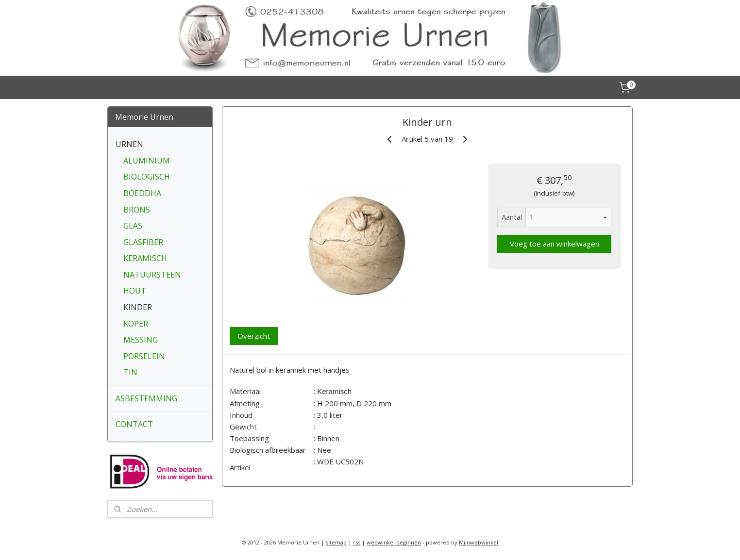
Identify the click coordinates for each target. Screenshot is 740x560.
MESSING (141, 340)
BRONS (137, 210)
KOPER (136, 324)
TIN (130, 372)
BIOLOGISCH (147, 177)
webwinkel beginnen (394, 542)
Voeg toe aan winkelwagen (554, 244)
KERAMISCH (145, 258)
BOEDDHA (142, 193)
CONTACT (134, 424)
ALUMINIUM (147, 161)
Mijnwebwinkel (479, 542)
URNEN (129, 144)
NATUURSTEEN (152, 275)
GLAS (133, 226)
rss (357, 542)
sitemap (336, 542)
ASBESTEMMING (146, 398)
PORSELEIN (144, 356)
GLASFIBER (143, 242)
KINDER (138, 307)
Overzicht (254, 336)
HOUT (135, 291)
